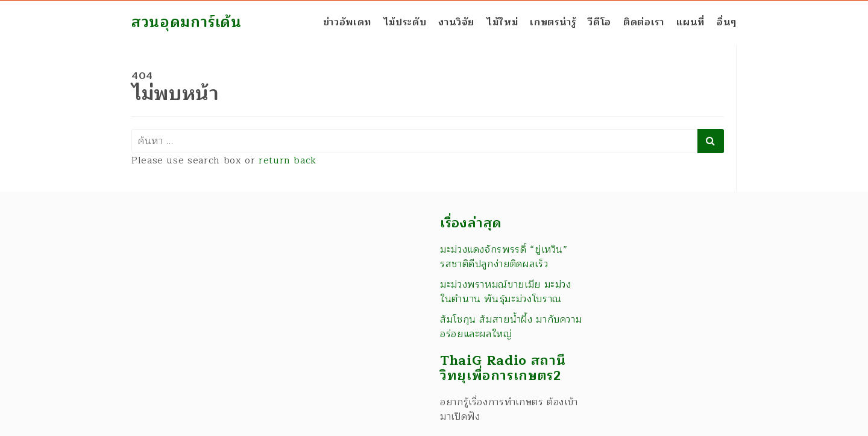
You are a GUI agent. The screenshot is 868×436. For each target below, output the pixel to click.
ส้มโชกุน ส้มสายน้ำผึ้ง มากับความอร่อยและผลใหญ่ (511, 327)
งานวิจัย (456, 22)
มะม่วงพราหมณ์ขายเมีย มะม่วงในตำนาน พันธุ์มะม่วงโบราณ (506, 292)
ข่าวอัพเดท (347, 22)
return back (288, 160)
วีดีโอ (599, 22)
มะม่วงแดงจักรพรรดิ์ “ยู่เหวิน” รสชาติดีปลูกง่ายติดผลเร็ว (504, 257)
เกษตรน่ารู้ (553, 22)
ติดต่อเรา (643, 22)
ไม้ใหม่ (502, 22)
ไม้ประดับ (405, 22)
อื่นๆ (727, 22)
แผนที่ (691, 22)
